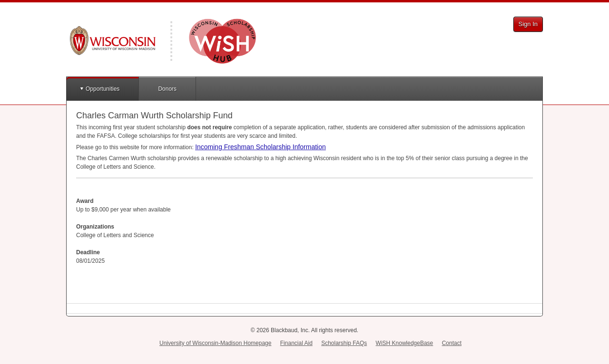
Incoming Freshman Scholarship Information (260, 147)
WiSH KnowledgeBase (405, 343)
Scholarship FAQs (344, 343)
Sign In (528, 24)
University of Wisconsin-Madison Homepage (215, 343)
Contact (452, 343)
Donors (167, 89)
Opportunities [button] (103, 89)
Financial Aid (296, 343)
